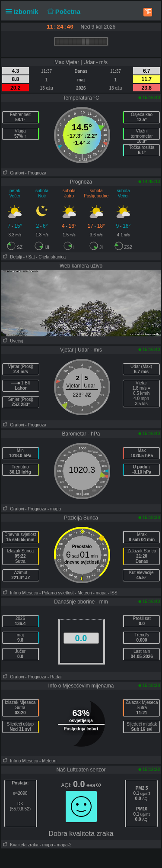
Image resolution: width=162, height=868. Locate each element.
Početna (63, 11)
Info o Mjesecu (20, 593)
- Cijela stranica (51, 257)
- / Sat (29, 257)
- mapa (54, 509)
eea (94, 785)
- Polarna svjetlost (56, 593)
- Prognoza (36, 173)
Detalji (12, 257)
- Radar (55, 677)
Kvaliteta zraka (20, 845)
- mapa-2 (62, 845)
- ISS (112, 593)
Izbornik (24, 11)
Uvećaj (12, 341)
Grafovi (13, 173)
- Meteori (83, 593)
